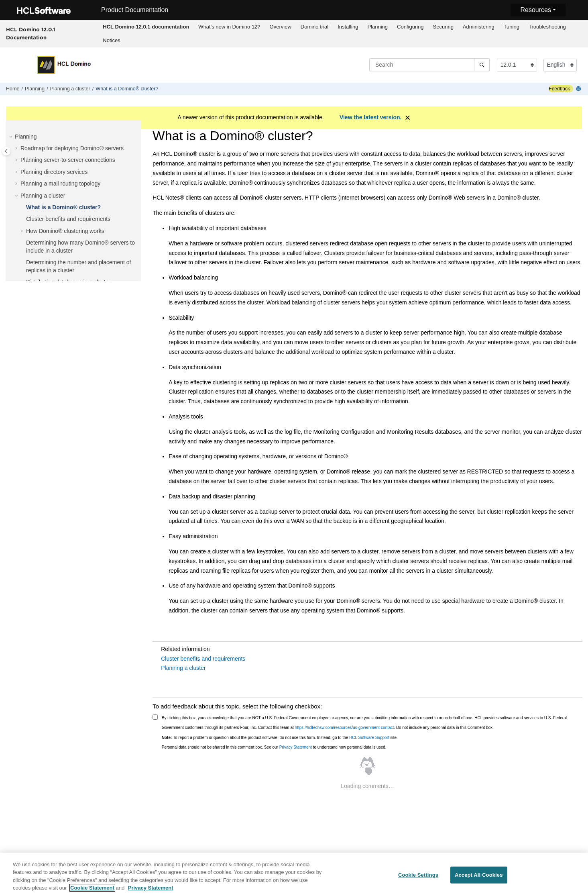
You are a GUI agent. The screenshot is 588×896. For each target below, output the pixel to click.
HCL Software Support (369, 738)
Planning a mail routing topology (60, 184)
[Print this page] (579, 89)
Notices (111, 40)
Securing (443, 27)
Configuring (410, 27)
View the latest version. (371, 117)
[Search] (482, 65)
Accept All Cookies (479, 879)
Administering (479, 27)
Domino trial (314, 27)
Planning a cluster (70, 89)
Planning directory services (54, 172)
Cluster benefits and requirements (68, 219)
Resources (535, 10)
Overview (281, 27)
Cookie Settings (418, 879)
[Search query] (429, 65)
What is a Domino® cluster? (127, 89)
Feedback (559, 89)
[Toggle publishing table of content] (6, 151)
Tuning (512, 27)
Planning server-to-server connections (68, 160)
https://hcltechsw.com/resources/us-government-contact (345, 728)
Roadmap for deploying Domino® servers (72, 148)
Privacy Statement (296, 747)
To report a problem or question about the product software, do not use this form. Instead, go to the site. (280, 738)
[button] (12, 137)
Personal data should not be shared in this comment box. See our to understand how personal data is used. (274, 747)
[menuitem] (146, 27)
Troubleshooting (547, 27)
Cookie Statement (92, 892)
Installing (348, 27)
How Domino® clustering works (65, 231)
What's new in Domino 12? (229, 27)
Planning (377, 27)
